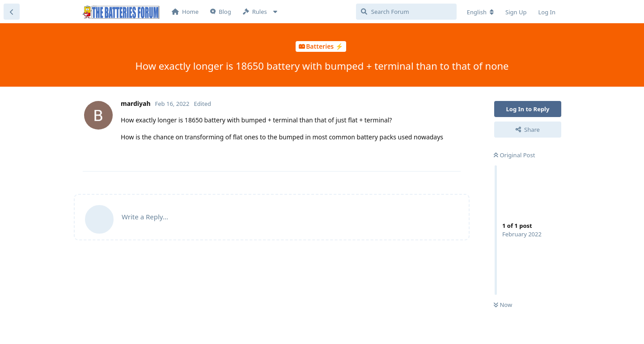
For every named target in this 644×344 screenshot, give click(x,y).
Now (503, 305)
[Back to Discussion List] (12, 12)
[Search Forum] (406, 12)
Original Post (514, 155)
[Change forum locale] (480, 12)
